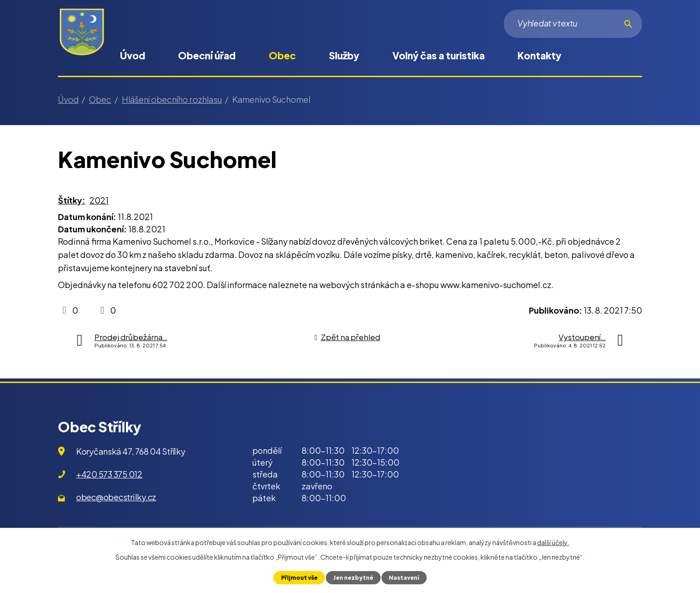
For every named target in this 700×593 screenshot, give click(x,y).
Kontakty (539, 55)
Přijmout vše (298, 577)
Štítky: (72, 200)
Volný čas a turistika (439, 55)
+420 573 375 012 (109, 474)
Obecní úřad (207, 55)
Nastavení (405, 577)
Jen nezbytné (353, 577)
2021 (99, 200)
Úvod (133, 55)
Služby (344, 55)
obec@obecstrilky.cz (116, 497)
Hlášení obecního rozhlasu (172, 99)
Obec (282, 55)
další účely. (553, 542)
